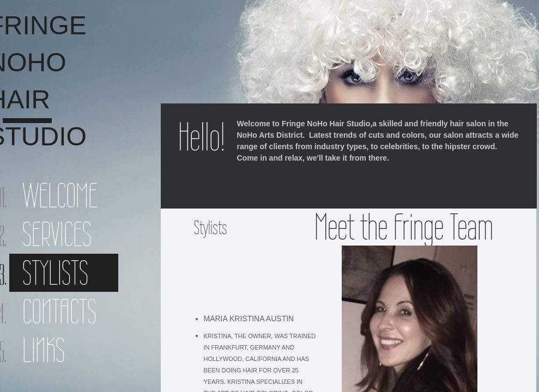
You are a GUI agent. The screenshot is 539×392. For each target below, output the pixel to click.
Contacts (59, 311)
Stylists (55, 273)
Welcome (60, 195)
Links (44, 350)
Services (57, 234)
